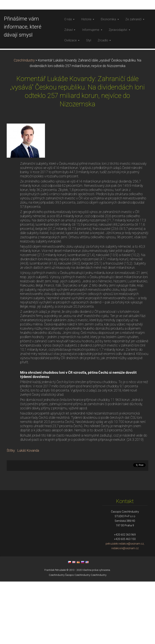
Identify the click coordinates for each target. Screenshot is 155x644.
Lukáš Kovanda (28, 513)
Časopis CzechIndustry (78, 637)
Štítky (11, 513)
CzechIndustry (24, 123)
